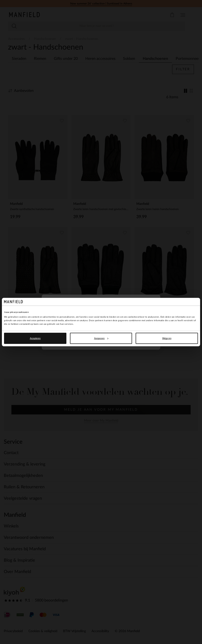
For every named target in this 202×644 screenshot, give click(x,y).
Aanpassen (101, 338)
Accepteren (35, 338)
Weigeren (167, 338)
